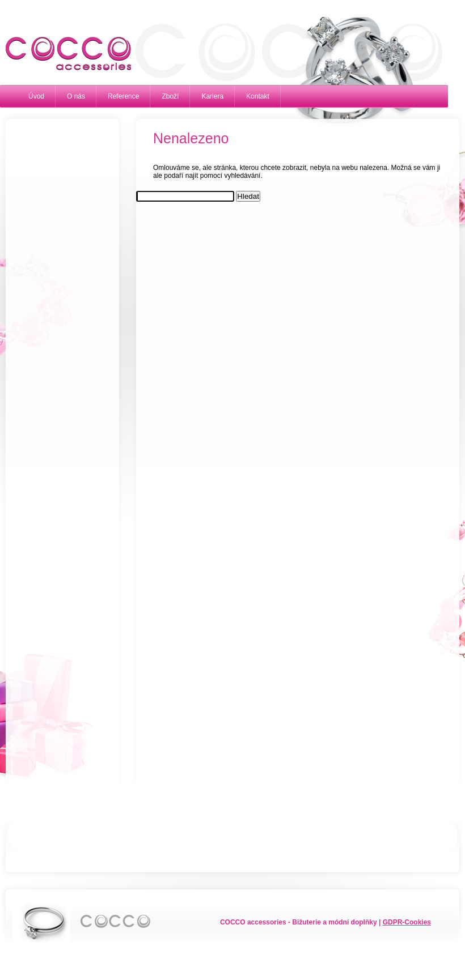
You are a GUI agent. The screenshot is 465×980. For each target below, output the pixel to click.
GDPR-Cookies (407, 922)
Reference (123, 96)
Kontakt (258, 96)
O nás (76, 96)
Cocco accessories (62, 54)
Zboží (170, 96)
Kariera (212, 96)
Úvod (36, 96)
